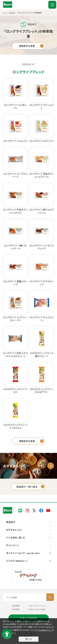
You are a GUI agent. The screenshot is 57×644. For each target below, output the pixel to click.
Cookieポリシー (45, 630)
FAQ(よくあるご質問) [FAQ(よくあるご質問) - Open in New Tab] (37, 609)
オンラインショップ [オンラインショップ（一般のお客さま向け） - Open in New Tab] (23, 553)
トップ (5, 13)
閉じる (29, 639)
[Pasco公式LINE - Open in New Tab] (20, 510)
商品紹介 (12, 13)
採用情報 (16, 609)
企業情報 (16, 606)
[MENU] (52, 5)
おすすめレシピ (14, 530)
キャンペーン (13, 545)
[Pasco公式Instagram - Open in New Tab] (27, 510)
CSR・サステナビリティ (38, 606)
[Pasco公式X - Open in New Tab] (34, 510)
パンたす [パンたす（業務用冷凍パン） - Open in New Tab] (17, 561)
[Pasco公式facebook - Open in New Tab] (41, 510)
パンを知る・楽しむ (16, 537)
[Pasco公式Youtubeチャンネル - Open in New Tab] (48, 510)
